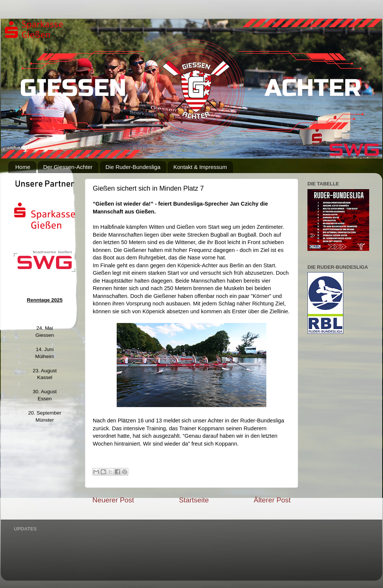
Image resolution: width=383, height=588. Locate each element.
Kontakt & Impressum (200, 167)
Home (23, 167)
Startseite (194, 500)
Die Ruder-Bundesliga (133, 167)
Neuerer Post (113, 500)
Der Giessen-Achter (68, 167)
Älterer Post (272, 500)
